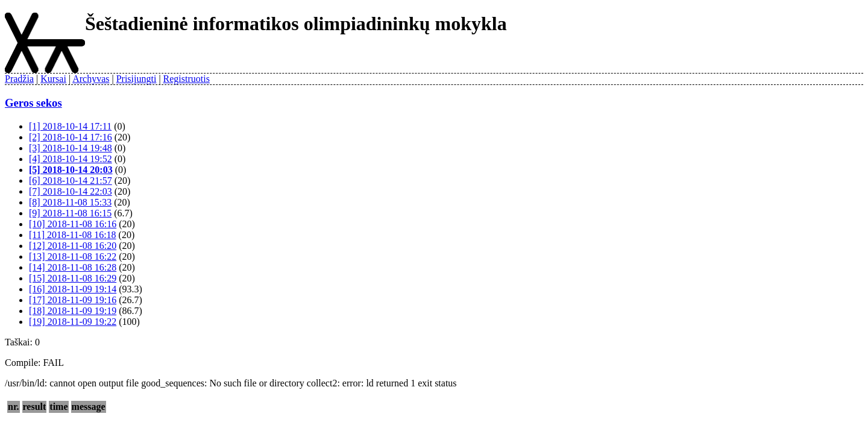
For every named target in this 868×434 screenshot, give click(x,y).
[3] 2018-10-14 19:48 (71, 148)
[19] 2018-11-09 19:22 (73, 322)
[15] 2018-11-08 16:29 (73, 278)
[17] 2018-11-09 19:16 (73, 300)
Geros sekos (33, 103)
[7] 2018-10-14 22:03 (71, 191)
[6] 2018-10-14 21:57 (71, 181)
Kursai (53, 79)
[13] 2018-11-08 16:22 (73, 256)
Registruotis (187, 79)
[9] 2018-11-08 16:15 (70, 213)
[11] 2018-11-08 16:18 (73, 235)
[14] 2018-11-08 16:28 (73, 267)
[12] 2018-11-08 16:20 (73, 246)
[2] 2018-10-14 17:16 (71, 137)
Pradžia (19, 79)
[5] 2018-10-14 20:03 (71, 170)
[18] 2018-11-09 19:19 (73, 311)
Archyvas (91, 79)
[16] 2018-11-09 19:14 (73, 289)
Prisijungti (137, 79)
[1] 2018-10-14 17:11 (70, 126)
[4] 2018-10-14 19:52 (71, 159)
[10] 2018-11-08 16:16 (73, 224)
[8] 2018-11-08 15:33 (70, 202)
